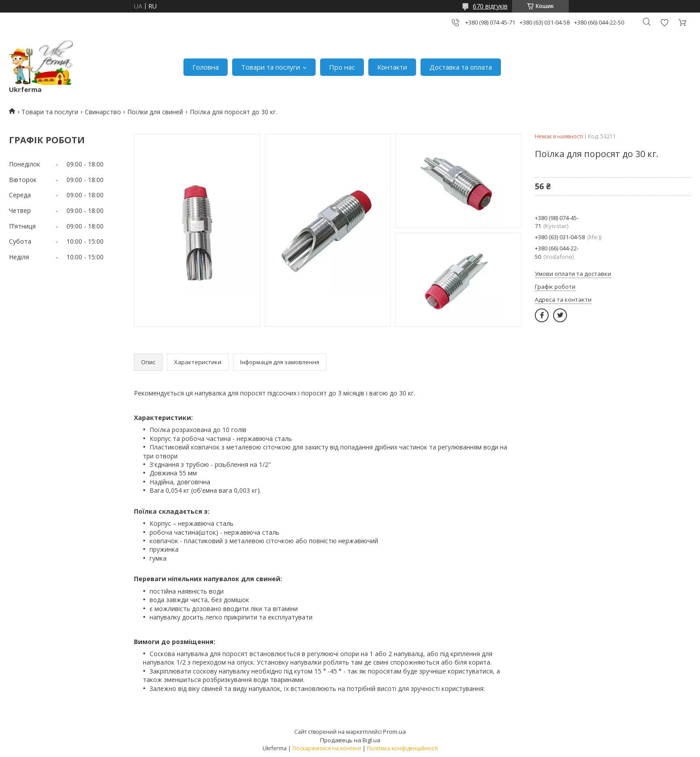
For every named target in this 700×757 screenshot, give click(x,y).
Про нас (342, 67)
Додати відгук (664, 23)
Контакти (392, 67)
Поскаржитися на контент (327, 748)
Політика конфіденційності (402, 748)
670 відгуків (490, 6)
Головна (206, 67)
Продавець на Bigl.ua (350, 740)
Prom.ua (394, 732)
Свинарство (103, 112)
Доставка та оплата (461, 67)
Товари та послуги (271, 67)
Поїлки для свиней (155, 112)
